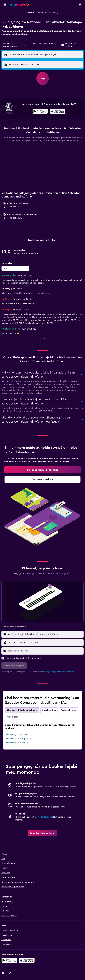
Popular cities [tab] (49, 710)
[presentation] (58, 111)
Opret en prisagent (44, 817)
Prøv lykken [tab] (13, 717)
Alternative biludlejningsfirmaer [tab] (22, 710)
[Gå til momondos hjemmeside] (19, 4)
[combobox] (15, 45)
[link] (42, 470)
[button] (5, 5)
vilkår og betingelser (51, 672)
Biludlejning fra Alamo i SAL (18, 743)
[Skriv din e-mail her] (45, 651)
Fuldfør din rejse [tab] (68, 710)
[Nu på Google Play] (40, 112)
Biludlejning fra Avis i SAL (17, 735)
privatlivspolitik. (68, 672)
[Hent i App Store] (58, 112)
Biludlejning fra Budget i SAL (19, 739)
